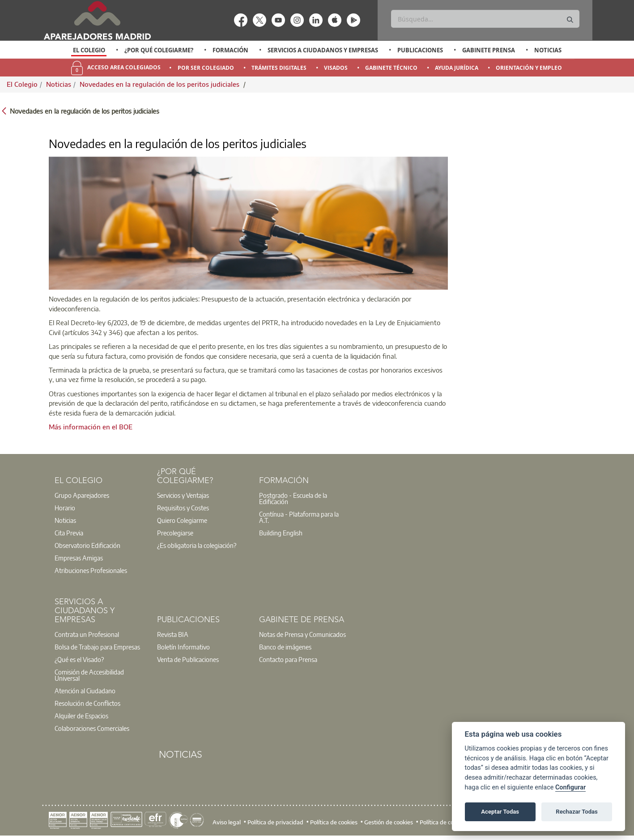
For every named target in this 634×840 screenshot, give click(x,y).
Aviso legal (227, 822)
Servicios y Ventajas (183, 495)
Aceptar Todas (500, 812)
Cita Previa (69, 533)
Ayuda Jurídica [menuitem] (457, 68)
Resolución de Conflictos (87, 703)
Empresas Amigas (79, 558)
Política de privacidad (275, 822)
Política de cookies (334, 822)
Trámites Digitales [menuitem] (279, 68)
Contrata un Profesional (87, 634)
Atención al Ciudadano (85, 691)
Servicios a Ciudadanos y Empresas (323, 50)
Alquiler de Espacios (81, 716)
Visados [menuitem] (336, 68)
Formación (230, 50)
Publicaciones (420, 50)
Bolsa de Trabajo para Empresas (97, 647)
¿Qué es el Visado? (79, 659)
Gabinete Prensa (489, 50)
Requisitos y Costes (183, 508)
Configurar (570, 787)
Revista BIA (173, 634)
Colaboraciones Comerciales (92, 728)
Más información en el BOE (91, 427)
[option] (89, 50)
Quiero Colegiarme (182, 520)
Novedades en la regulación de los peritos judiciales (160, 84)
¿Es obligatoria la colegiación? (197, 545)
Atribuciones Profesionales (91, 570)
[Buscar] (485, 19)
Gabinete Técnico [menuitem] (391, 68)
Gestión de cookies (389, 822)
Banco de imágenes (285, 647)
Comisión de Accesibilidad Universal (89, 675)
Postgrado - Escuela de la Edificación (293, 498)
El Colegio (89, 50)
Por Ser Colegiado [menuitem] (206, 68)
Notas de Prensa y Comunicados (302, 634)
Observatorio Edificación (87, 545)
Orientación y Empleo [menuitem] (529, 68)
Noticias (548, 50)
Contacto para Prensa (288, 659)
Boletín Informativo (183, 647)
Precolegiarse (175, 533)
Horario (65, 508)
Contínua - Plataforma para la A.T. (299, 517)
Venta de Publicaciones (188, 659)
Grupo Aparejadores (82, 495)
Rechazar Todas (577, 812)
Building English (281, 533)
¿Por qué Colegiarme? (159, 50)
